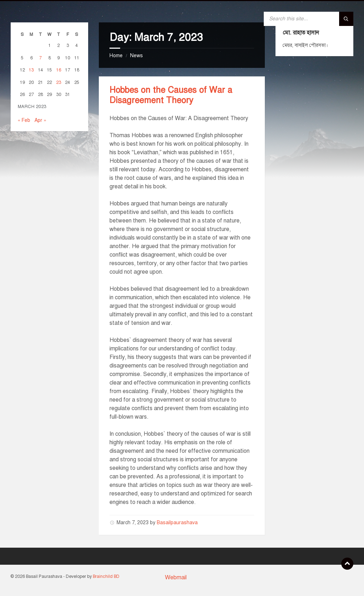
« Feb (24, 120)
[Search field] (309, 19)
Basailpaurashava (177, 523)
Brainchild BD (106, 576)
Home (116, 56)
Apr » (40, 120)
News (136, 56)
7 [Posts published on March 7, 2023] (40, 58)
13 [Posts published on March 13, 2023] (31, 70)
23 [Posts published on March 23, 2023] (59, 82)
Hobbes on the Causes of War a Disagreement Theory (171, 95)
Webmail (176, 578)
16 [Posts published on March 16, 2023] (59, 70)
